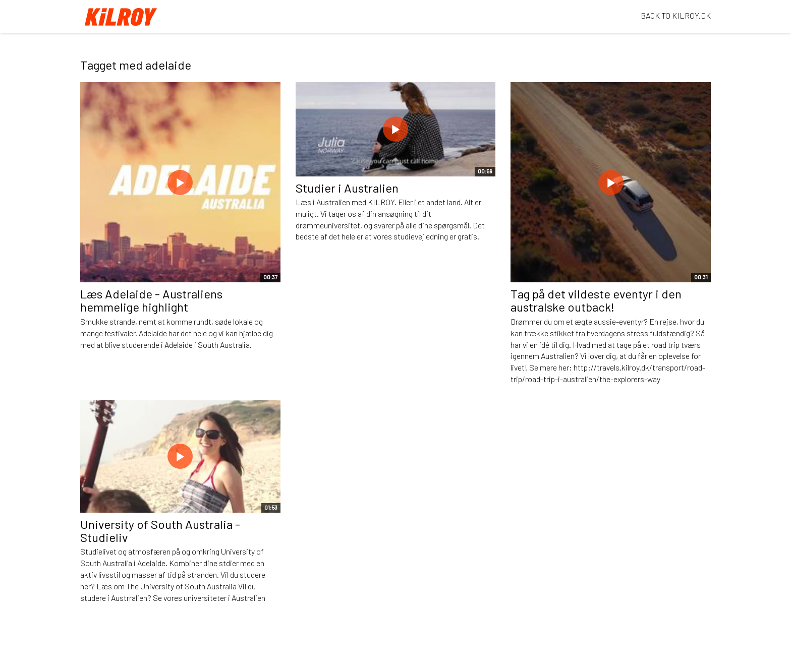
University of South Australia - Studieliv (160, 531)
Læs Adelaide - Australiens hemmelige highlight (151, 300)
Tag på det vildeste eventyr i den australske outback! (596, 300)
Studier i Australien (347, 188)
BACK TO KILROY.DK (676, 15)
